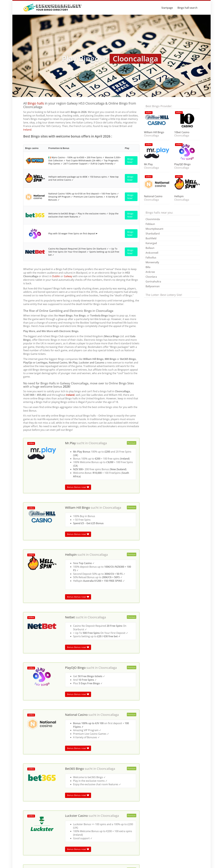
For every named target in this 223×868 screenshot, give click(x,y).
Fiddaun (150, 224)
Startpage (167, 8)
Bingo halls (36, 103)
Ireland (27, 130)
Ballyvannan (153, 286)
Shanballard (153, 234)
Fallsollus (151, 258)
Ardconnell (152, 253)
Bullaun (150, 248)
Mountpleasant (154, 229)
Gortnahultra (153, 281)
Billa (148, 267)
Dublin (56, 318)
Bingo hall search (187, 8)
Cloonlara (151, 277)
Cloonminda (153, 219)
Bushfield (151, 238)
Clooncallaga (98, 484)
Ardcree (150, 272)
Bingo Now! (130, 160)
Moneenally (152, 262)
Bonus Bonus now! (78, 529)
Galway (68, 318)
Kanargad (151, 243)
